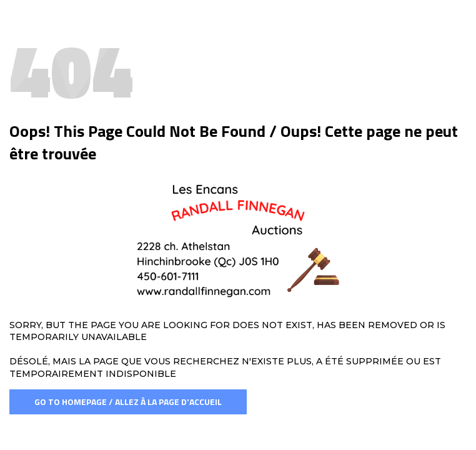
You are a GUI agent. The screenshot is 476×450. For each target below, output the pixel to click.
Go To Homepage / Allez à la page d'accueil (128, 402)
